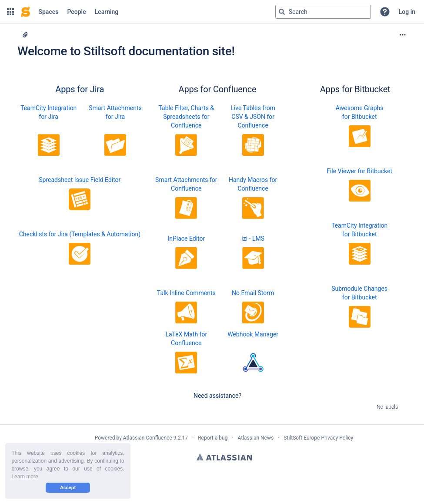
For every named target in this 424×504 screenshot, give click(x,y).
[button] (10, 12)
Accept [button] (68, 487)
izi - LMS (253, 239)
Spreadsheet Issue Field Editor (80, 180)
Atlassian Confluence (148, 438)
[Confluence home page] (25, 12)
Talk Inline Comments (186, 293)
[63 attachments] (25, 35)
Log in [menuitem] (407, 12)
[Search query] (323, 12)
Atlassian (224, 457)
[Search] (282, 12)
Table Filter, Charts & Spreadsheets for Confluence (187, 117)
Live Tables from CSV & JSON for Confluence (253, 117)
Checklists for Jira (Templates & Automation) (80, 234)
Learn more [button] (25, 477)
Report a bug (213, 438)
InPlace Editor (186, 239)
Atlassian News (256, 438)
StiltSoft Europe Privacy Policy (318, 438)
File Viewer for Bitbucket (359, 171)
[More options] (403, 35)
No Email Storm (253, 293)
